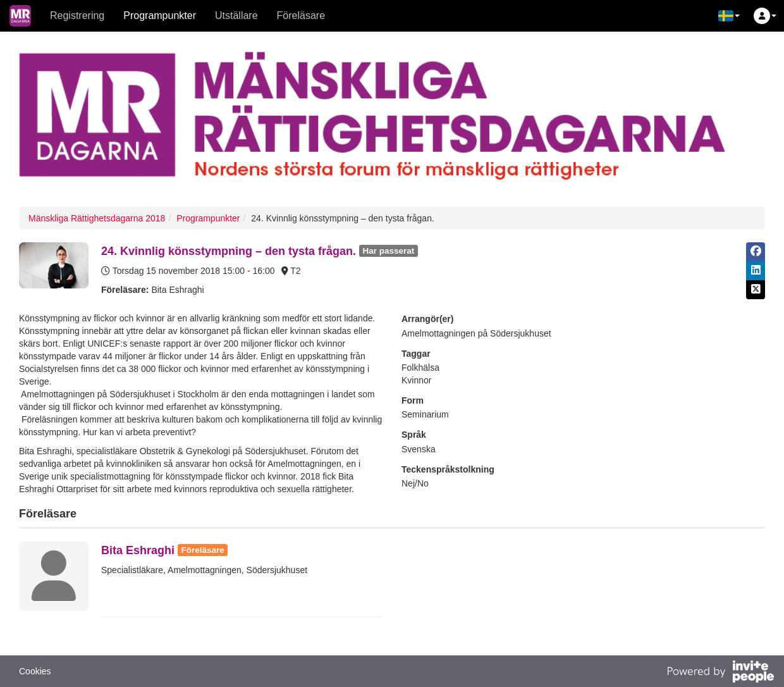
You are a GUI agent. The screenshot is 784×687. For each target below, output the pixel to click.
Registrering (77, 15)
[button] (729, 16)
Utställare (236, 15)
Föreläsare (301, 15)
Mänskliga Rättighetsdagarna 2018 (97, 218)
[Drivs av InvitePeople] (720, 673)
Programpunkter (160, 15)
